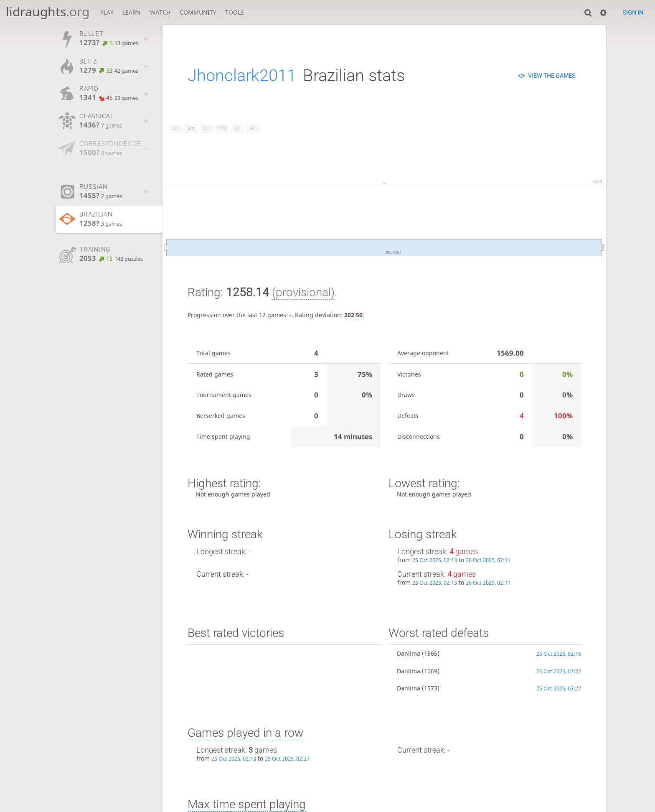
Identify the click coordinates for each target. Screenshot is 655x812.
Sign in (633, 13)
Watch (160, 12)
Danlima (409, 653)
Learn (132, 12)
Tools (235, 12)
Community (198, 12)
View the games (552, 76)
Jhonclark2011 (242, 75)
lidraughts (48, 11)
